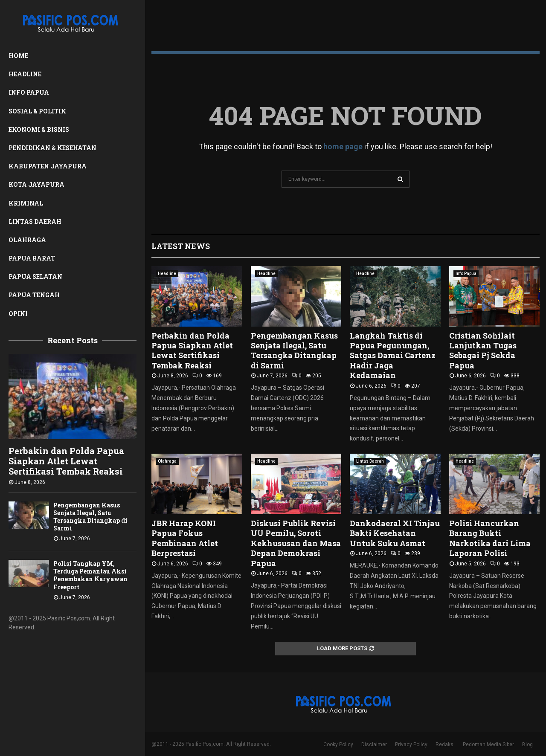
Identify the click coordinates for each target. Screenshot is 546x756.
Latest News (181, 246)
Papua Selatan (35, 277)
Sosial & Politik (37, 111)
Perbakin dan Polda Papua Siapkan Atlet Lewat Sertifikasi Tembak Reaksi (66, 461)
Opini (18, 314)
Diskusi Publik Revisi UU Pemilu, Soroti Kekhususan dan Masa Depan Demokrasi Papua (296, 543)
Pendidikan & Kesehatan (52, 148)
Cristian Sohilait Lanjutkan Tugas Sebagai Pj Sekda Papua (483, 350)
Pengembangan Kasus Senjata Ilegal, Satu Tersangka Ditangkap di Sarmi (90, 517)
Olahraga (27, 240)
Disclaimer (374, 744)
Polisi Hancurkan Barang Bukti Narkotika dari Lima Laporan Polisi (490, 538)
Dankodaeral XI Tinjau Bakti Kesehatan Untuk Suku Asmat (395, 533)
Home (18, 56)
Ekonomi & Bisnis (39, 129)
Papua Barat (32, 258)
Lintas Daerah (35, 222)
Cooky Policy (338, 744)
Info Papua (29, 92)
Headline (25, 74)
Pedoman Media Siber (488, 744)
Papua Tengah (34, 295)
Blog (527, 744)
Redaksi (445, 744)
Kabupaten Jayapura (48, 166)
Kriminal (26, 203)
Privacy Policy (411, 744)
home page (343, 146)
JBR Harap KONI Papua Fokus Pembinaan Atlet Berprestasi (185, 538)
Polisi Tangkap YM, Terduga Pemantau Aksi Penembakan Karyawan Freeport (90, 575)
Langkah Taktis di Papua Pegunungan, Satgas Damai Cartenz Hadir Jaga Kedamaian (393, 356)
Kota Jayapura (36, 184)
